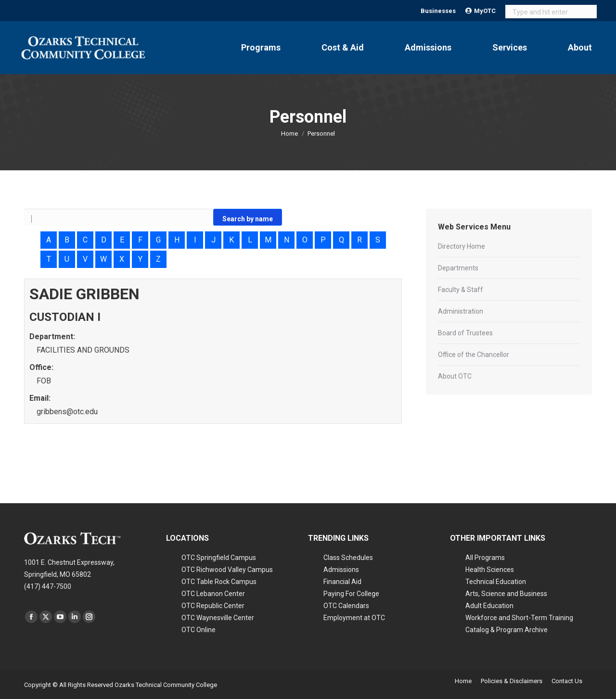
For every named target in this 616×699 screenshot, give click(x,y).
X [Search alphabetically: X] (122, 259)
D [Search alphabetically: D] (104, 240)
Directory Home (462, 246)
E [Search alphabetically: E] (122, 240)
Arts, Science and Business (506, 594)
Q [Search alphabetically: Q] (341, 240)
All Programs (485, 558)
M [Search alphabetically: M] (268, 240)
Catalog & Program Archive (507, 630)
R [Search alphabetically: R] (359, 240)
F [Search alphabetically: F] (140, 240)
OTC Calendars (346, 606)
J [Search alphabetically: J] (213, 240)
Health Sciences (490, 570)
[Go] (248, 217)
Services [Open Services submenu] (510, 47)
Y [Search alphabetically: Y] (140, 259)
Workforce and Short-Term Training (519, 618)
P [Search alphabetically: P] (323, 240)
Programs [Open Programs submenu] (261, 47)
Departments (458, 268)
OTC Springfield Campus (219, 558)
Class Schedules (348, 558)
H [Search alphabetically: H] (177, 240)
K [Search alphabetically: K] (231, 240)
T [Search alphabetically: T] (49, 259)
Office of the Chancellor (474, 355)
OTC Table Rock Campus (219, 582)
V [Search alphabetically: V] (85, 259)
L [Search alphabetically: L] (250, 240)
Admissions (341, 570)
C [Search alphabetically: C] (85, 240)
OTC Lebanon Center (213, 594)
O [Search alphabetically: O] (305, 240)
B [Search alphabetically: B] (67, 240)
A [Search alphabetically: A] (49, 240)
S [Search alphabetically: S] (378, 240)
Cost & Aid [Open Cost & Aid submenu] (343, 47)
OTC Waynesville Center (218, 618)
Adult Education (489, 606)
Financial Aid (342, 582)
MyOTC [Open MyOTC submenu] (481, 11)
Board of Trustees (465, 333)
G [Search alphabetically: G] (158, 240)
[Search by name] (119, 218)
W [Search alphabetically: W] (103, 259)
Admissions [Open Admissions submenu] (428, 47)
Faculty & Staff (461, 290)
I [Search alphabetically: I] (195, 240)
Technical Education (496, 582)
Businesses (438, 11)
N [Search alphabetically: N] (287, 240)
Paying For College (351, 594)
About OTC (455, 376)
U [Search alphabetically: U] (67, 259)
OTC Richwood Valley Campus (227, 570)
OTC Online (199, 630)
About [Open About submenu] (580, 47)
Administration (461, 311)
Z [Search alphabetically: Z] (158, 259)
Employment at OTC (354, 618)
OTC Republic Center (213, 606)
